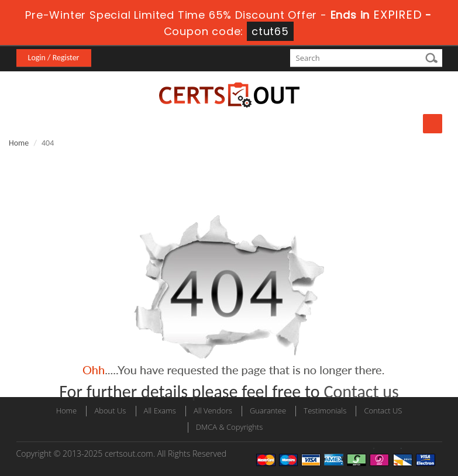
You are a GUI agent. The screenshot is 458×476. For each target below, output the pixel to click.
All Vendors (213, 411)
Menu (433, 124)
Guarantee (268, 411)
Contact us (361, 392)
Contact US (383, 411)
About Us (110, 411)
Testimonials (325, 411)
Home (19, 143)
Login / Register (54, 58)
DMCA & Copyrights (230, 427)
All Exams (160, 411)
